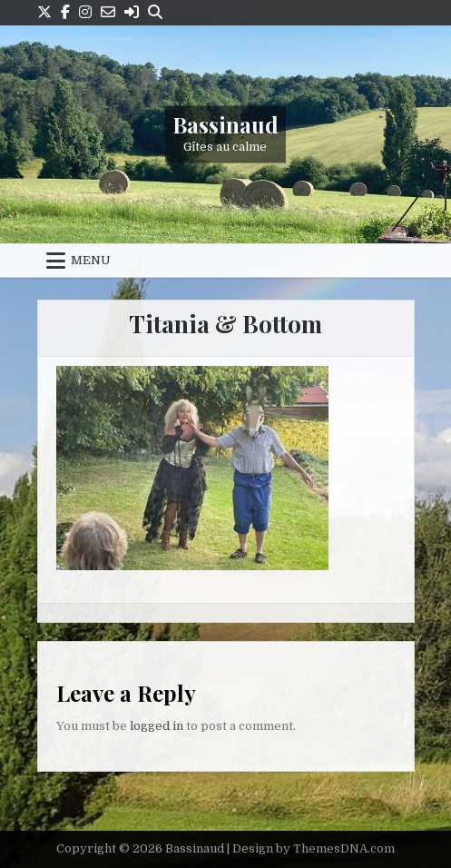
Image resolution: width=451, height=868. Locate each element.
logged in (157, 726)
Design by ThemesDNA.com (314, 848)
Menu (91, 260)
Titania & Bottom (225, 324)
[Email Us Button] (108, 12)
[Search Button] (155, 12)
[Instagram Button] (85, 12)
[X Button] (44, 12)
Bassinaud (225, 123)
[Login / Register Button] (132, 12)
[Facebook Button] (65, 12)
